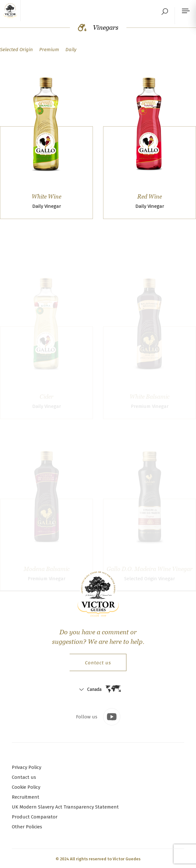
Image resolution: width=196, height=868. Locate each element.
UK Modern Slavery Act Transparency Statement (65, 807)
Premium (49, 50)
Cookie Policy (26, 787)
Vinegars (98, 27)
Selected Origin (16, 50)
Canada (94, 689)
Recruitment (26, 797)
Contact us (98, 663)
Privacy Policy (26, 767)
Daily (71, 50)
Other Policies (27, 827)
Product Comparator (35, 817)
